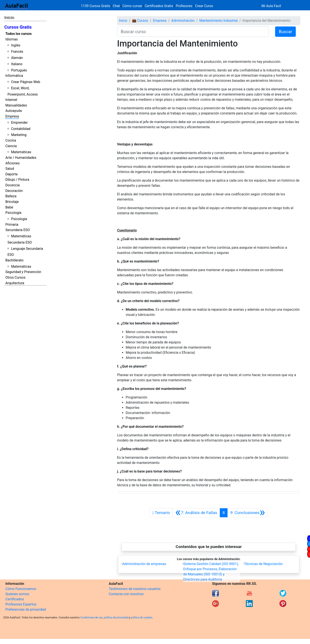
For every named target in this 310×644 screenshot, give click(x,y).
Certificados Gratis (159, 6)
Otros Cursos (15, 277)
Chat (116, 6)
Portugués (19, 70)
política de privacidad (116, 618)
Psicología (13, 213)
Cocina (11, 140)
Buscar (285, 32)
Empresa (12, 116)
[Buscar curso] (193, 32)
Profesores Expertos (21, 604)
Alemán (17, 58)
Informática (14, 76)
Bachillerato (14, 260)
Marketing (19, 135)
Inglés (16, 45)
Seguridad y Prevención (23, 272)
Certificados (15, 599)
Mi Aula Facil (271, 6)
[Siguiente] (248, 513)
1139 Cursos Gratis (96, 6)
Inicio (9, 18)
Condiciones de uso (92, 618)
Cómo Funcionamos (21, 589)
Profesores (184, 6)
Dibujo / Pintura (17, 180)
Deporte (12, 174)
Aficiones (12, 163)
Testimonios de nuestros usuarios (135, 589)
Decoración (14, 191)
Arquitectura (15, 283)
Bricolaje (12, 202)
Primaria (12, 225)
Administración (183, 21)
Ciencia (11, 146)
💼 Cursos (140, 21)
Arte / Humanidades (21, 158)
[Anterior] (196, 513)
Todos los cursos (19, 34)
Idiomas (12, 39)
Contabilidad (21, 129)
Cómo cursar (132, 6)
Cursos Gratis (18, 27)
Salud (10, 169)
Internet (11, 100)
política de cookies (142, 618)
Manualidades (16, 105)
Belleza (11, 196)
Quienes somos (17, 594)
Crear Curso (204, 6)
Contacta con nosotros (126, 594)
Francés (17, 52)
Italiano (17, 64)
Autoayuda (14, 111)
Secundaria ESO (18, 230)
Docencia (12, 185)
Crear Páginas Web (26, 82)
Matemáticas (21, 152)
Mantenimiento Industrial (219, 21)
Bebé (9, 207)
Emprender (19, 123)
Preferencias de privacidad (26, 609)
